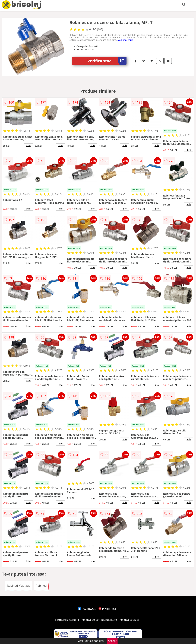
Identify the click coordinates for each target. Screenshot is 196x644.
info (29, 145)
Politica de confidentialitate (99, 620)
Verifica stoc (107, 61)
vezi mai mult (126, 40)
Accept (112, 641)
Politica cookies (129, 620)
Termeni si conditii (67, 620)
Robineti (41, 586)
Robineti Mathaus (19, 586)
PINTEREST (107, 609)
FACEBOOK (87, 609)
